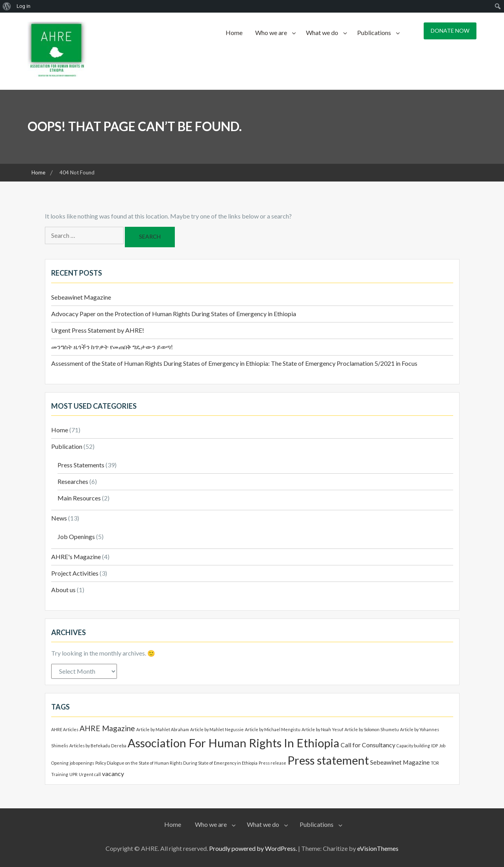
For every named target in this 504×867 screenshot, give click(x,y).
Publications (374, 32)
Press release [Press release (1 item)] (272, 763)
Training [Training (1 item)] (60, 774)
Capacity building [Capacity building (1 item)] (413, 746)
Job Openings (76, 536)
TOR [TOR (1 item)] (435, 763)
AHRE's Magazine (76, 557)
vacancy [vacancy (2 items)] (113, 773)
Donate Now (450, 31)
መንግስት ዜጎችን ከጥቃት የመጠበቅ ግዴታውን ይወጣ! (112, 347)
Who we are (271, 32)
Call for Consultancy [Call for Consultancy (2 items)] (368, 745)
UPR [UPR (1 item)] (73, 774)
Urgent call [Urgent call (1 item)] (90, 774)
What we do (322, 32)
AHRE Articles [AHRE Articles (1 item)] (65, 729)
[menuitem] (7, 6)
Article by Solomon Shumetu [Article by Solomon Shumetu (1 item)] (372, 729)
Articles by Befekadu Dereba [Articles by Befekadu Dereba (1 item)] (98, 746)
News (59, 518)
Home (234, 32)
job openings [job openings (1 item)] (82, 763)
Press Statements (81, 465)
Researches (73, 481)
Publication (67, 446)
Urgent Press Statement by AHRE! (98, 330)
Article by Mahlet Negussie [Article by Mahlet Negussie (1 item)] (217, 729)
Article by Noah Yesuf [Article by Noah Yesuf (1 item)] (322, 729)
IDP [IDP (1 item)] (435, 746)
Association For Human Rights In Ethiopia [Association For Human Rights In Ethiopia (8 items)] (233, 743)
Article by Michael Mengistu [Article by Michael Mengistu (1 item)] (273, 729)
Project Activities (75, 573)
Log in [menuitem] (23, 6)
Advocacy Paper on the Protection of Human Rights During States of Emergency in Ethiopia (174, 314)
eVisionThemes (378, 848)
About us (63, 590)
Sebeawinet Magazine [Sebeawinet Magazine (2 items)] (400, 762)
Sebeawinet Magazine (81, 297)
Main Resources (79, 498)
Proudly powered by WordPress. (253, 848)
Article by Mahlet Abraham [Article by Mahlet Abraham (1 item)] (163, 729)
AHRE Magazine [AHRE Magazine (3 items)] (107, 728)
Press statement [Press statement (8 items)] (328, 760)
